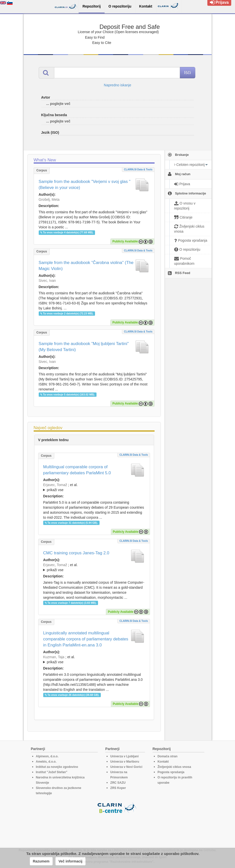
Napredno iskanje (117, 85)
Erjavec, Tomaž (55, 485)
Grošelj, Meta (49, 199)
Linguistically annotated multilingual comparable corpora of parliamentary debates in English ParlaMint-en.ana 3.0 (86, 639)
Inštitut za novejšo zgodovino (57, 767)
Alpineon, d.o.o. (47, 756)
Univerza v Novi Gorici (126, 767)
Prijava (219, 2)
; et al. (94, 488)
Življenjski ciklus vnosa (174, 767)
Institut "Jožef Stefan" (52, 772)
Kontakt (163, 762)
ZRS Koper (118, 788)
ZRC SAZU (118, 783)
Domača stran (168, 756)
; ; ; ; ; (94, 567)
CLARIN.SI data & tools (138, 170)
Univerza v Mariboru (125, 762)
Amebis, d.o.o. (46, 762)
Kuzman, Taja (54, 657)
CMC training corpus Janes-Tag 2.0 (76, 553)
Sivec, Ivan (47, 281)
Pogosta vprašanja (171, 772)
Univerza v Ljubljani (125, 756)
